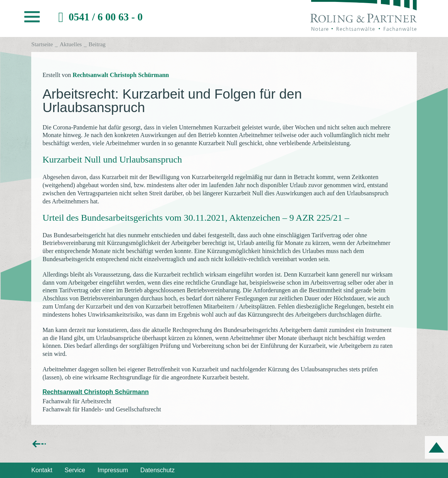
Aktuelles (71, 44)
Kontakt (42, 470)
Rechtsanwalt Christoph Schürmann (121, 75)
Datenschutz (157, 470)
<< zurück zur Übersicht (64, 444)
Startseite (42, 44)
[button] (32, 19)
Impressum (113, 470)
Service (75, 470)
